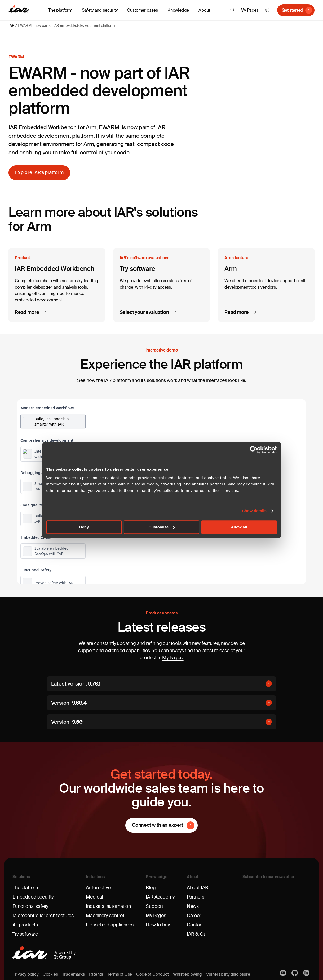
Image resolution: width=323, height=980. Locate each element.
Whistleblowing (187, 974)
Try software (25, 934)
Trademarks (73, 974)
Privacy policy (25, 974)
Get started (292, 10)
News (193, 906)
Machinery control (105, 916)
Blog (151, 888)
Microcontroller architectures (43, 916)
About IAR (198, 888)
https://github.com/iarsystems (295, 973)
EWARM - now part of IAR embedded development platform (66, 25)
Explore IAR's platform (39, 172)
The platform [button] (60, 10)
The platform (26, 888)
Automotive (98, 888)
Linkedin (307, 973)
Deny (84, 527)
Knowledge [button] (178, 10)
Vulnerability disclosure (228, 974)
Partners (196, 897)
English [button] (267, 10)
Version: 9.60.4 (69, 703)
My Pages (250, 10)
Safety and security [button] (100, 10)
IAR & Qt (196, 934)
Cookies (50, 974)
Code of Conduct (152, 974)
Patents (96, 974)
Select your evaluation (145, 313)
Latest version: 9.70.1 (76, 684)
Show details (254, 511)
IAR (11, 25)
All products (25, 925)
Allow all (239, 527)
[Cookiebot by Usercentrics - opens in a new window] (254, 450)
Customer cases (142, 10)
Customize (162, 527)
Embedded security (33, 897)
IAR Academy (160, 897)
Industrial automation (108, 906)
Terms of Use (120, 974)
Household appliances (110, 925)
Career (194, 916)
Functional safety (30, 906)
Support (154, 906)
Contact (195, 925)
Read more (27, 313)
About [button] (204, 10)
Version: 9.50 (67, 722)
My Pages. (173, 658)
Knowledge (157, 877)
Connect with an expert (158, 825)
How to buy (158, 925)
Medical (94, 897)
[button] (233, 10)
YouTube (284, 973)
